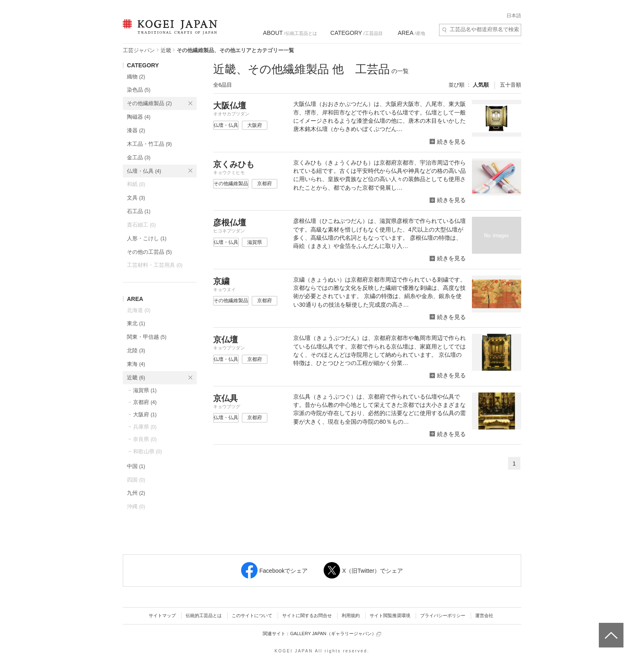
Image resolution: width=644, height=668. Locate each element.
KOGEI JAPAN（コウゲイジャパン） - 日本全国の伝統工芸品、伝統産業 (168, 32)
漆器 (136, 130)
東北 (136, 323)
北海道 (139, 310)
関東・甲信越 (147, 337)
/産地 (411, 33)
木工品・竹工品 (149, 144)
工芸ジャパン (139, 50)
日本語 (514, 16)
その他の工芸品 (149, 252)
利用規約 (351, 615)
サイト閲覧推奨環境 (390, 615)
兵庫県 (145, 427)
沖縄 (136, 506)
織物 (136, 77)
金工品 (139, 157)
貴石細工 (141, 225)
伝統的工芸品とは (204, 615)
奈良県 (145, 439)
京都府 (145, 402)
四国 (136, 480)
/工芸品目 (356, 33)
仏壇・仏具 (144, 171)
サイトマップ (162, 615)
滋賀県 (145, 390)
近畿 (166, 50)
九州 (136, 493)
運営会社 (484, 615)
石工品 (139, 211)
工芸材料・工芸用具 (155, 265)
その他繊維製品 (149, 103)
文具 (136, 198)
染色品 (139, 90)
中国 (136, 466)
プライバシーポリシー (443, 615)
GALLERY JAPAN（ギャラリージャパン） (335, 634)
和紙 (136, 184)
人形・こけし (147, 238)
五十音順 (511, 85)
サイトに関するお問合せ (307, 615)
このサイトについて (252, 615)
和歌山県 (147, 451)
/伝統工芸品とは (290, 33)
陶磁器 (139, 117)
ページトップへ (610, 629)
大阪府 (145, 414)
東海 (136, 364)
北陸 (136, 350)
